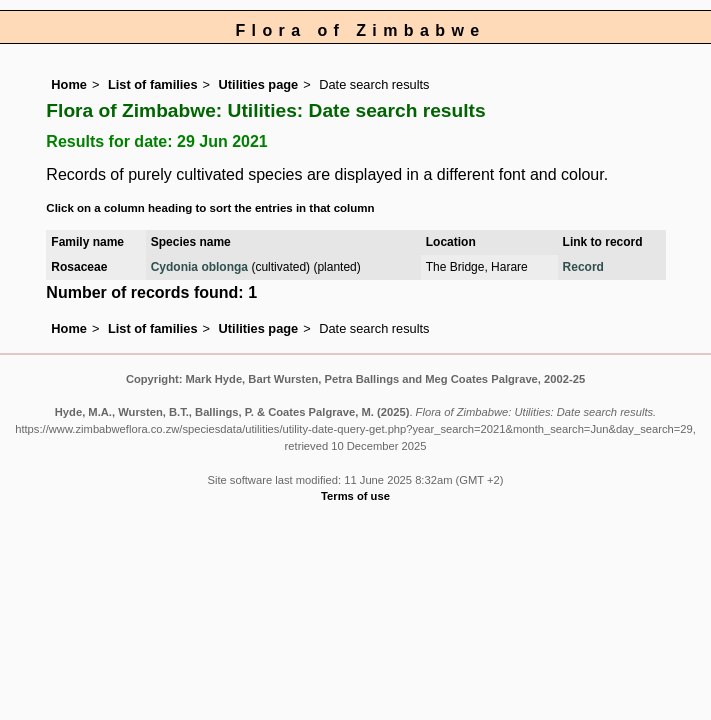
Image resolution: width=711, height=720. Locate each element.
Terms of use (355, 496)
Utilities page (259, 84)
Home (69, 84)
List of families (153, 84)
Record (583, 267)
